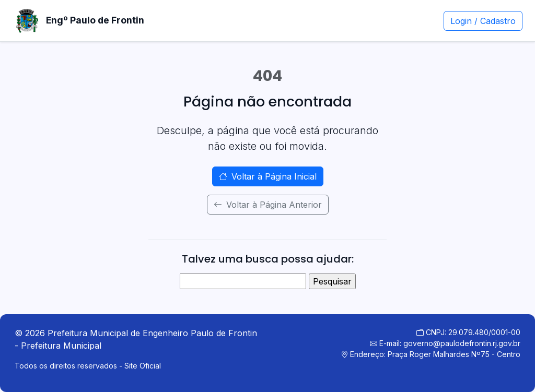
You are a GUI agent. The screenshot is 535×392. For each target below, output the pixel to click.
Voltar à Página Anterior (268, 205)
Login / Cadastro (483, 21)
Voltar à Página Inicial (268, 176)
